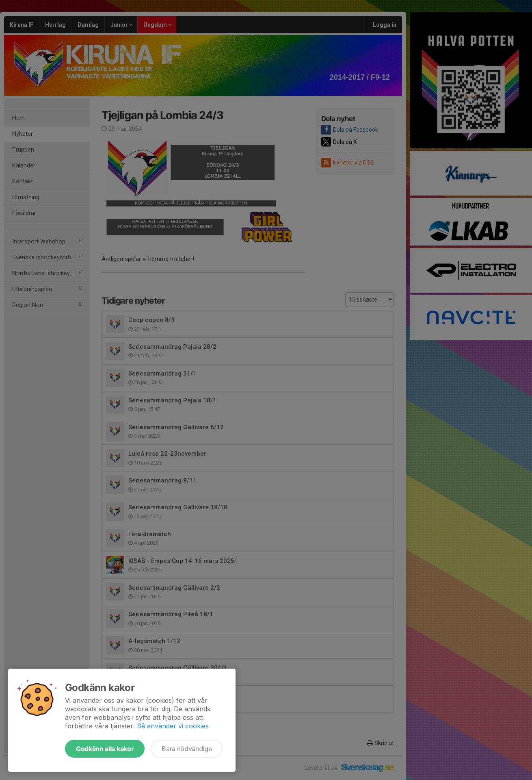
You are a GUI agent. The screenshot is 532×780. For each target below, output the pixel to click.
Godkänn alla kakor (105, 749)
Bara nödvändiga (187, 749)
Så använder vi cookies (173, 726)
